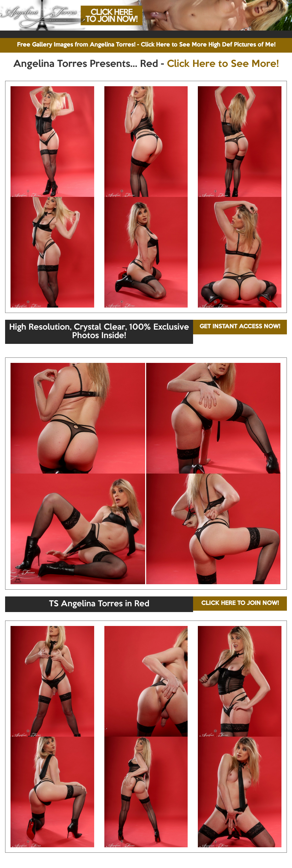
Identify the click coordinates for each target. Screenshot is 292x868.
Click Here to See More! (223, 64)
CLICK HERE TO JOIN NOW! (240, 603)
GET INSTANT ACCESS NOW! (240, 327)
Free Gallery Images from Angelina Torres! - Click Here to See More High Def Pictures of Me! (146, 45)
